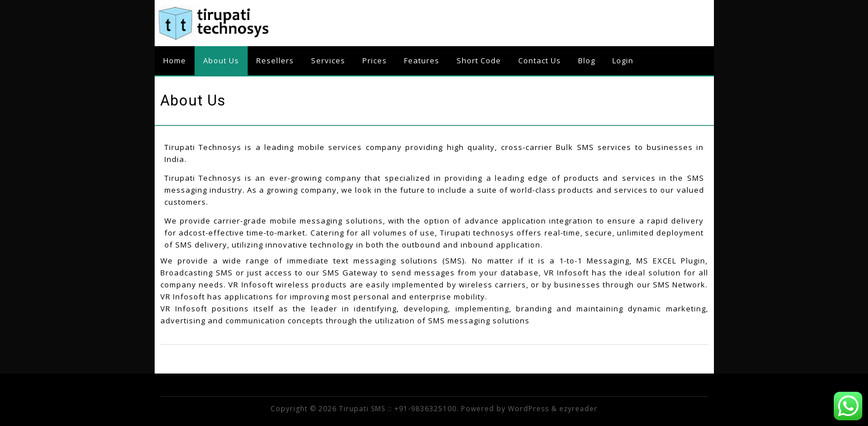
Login (623, 60)
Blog (587, 60)
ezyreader (578, 409)
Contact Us (540, 60)
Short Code (479, 60)
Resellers (275, 60)
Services (328, 60)
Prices (375, 60)
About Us (221, 60)
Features (422, 60)
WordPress (528, 409)
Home (175, 60)
